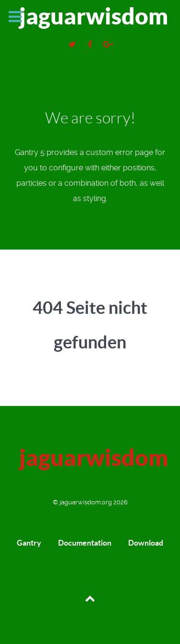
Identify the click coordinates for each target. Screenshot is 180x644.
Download (146, 543)
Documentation (85, 543)
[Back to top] (90, 597)
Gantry (29, 543)
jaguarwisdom (94, 16)
